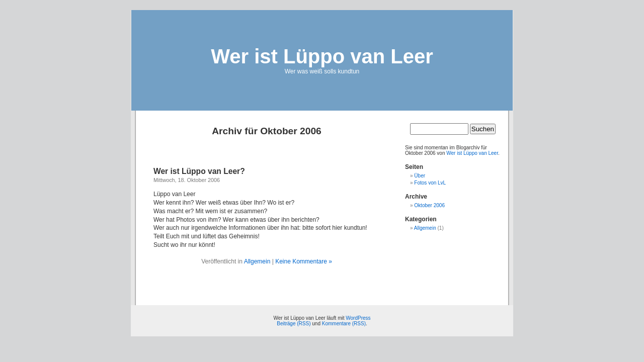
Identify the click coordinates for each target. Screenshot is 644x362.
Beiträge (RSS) (294, 324)
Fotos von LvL (430, 183)
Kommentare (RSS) (344, 324)
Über (420, 176)
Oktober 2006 (429, 205)
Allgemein (257, 261)
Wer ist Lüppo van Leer (322, 56)
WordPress (358, 318)
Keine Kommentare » (304, 261)
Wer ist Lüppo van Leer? (199, 171)
